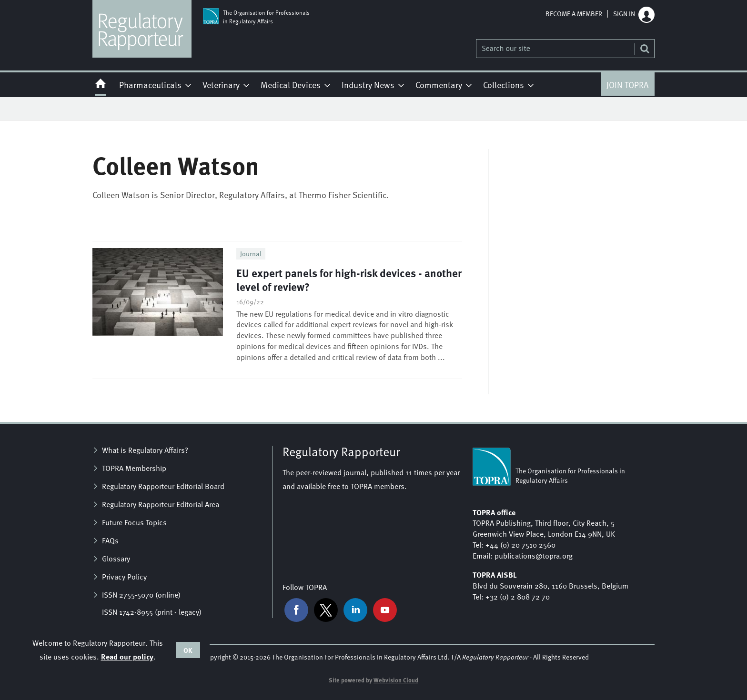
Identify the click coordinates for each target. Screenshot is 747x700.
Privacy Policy (124, 577)
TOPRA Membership (134, 468)
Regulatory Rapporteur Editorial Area (161, 504)
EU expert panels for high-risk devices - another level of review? (349, 280)
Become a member (574, 14)
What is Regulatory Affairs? (145, 450)
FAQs (110, 540)
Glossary (116, 559)
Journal (251, 254)
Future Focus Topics (134, 522)
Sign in (624, 14)
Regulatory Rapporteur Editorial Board (163, 486)
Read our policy (127, 656)
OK (188, 650)
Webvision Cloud (396, 680)
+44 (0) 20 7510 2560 (520, 545)
